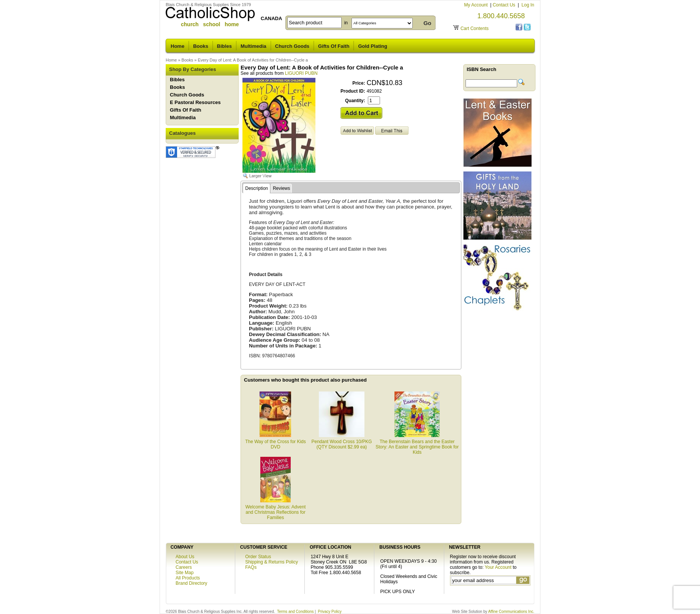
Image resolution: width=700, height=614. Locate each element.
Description (257, 188)
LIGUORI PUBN (301, 73)
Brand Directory (191, 583)
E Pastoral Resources (195, 102)
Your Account (498, 567)
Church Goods (292, 46)
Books (201, 46)
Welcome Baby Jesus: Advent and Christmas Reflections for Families (276, 510)
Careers (184, 567)
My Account (476, 5)
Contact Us (504, 5)
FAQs (251, 567)
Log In (528, 5)
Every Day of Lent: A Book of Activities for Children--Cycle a (253, 60)
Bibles (224, 46)
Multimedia (253, 46)
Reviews (281, 188)
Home (177, 46)
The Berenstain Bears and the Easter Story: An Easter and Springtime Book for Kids (417, 444)
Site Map (185, 573)
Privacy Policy (330, 612)
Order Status (258, 557)
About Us (185, 557)
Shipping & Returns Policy (272, 562)
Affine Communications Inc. (511, 612)
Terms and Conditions (295, 612)
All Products (188, 578)
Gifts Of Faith (334, 46)
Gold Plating (373, 46)
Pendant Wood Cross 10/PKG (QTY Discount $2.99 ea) (341, 442)
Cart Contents (475, 28)
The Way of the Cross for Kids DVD (276, 442)
